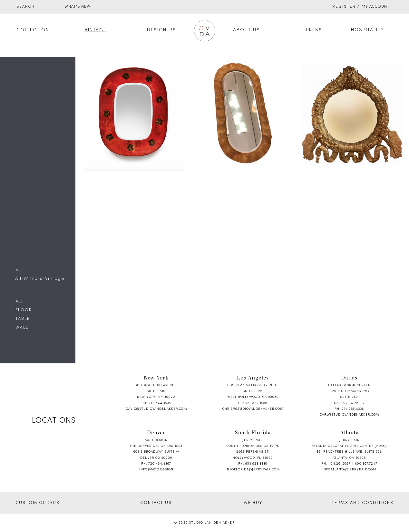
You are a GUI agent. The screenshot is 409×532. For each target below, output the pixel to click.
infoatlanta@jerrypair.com (349, 470)
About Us (247, 30)
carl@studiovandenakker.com (349, 415)
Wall (22, 328)
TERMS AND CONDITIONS (363, 503)
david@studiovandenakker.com (156, 409)
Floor (24, 310)
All (20, 301)
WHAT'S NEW (78, 7)
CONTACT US (156, 503)
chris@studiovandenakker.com (253, 409)
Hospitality (368, 30)
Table (23, 319)
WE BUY (253, 503)
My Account (376, 7)
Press (314, 30)
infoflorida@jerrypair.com (253, 470)
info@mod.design (156, 470)
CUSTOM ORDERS (38, 503)
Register (344, 7)
